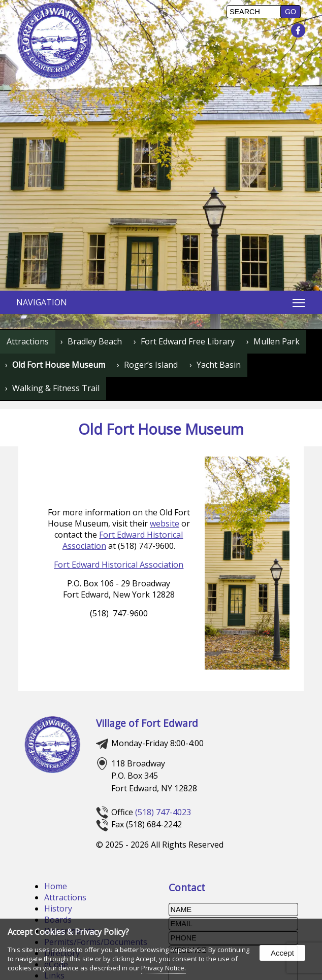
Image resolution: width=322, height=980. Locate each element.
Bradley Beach (95, 341)
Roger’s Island (151, 365)
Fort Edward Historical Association (119, 565)
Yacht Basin (219, 365)
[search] (255, 12)
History (58, 908)
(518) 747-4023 (163, 812)
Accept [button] (282, 953)
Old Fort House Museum (59, 365)
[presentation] (299, 31)
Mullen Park (277, 341)
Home (56, 886)
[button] (291, 12)
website (165, 523)
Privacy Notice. (164, 968)
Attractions (28, 341)
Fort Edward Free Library (188, 341)
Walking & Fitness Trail (56, 388)
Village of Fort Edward (147, 723)
